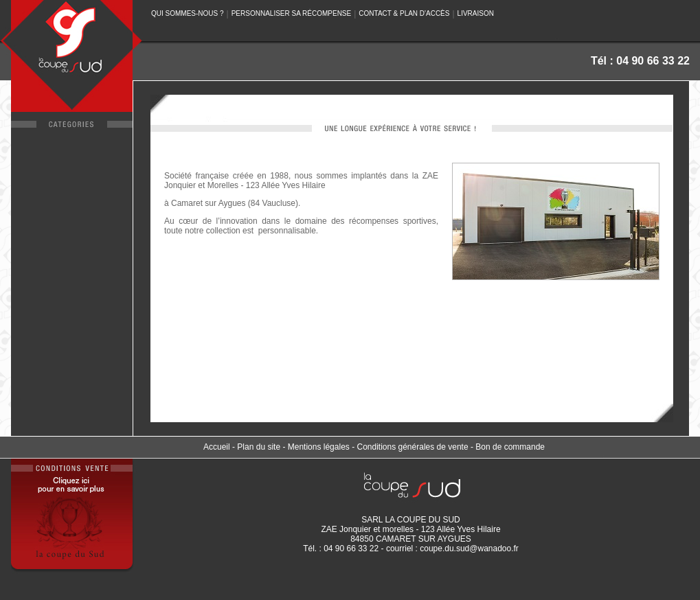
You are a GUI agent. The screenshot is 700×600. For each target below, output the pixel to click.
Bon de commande (510, 447)
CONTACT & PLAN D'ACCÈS (404, 13)
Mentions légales (319, 447)
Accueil (217, 447)
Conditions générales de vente (412, 447)
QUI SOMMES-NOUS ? (188, 13)
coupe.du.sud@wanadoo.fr (469, 549)
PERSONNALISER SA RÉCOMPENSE (292, 13)
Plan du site (259, 447)
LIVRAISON (476, 13)
